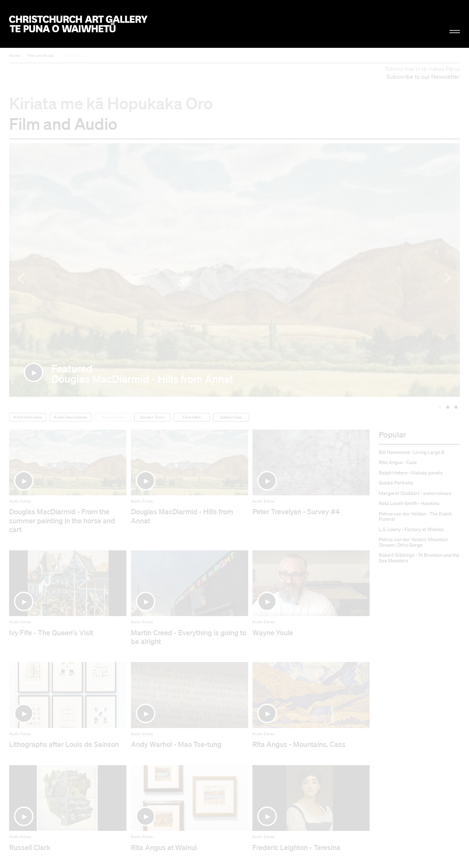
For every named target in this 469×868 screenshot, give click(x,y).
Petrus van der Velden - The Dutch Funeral (415, 516)
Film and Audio (41, 55)
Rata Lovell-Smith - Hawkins (409, 503)
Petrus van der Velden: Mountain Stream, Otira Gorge (413, 542)
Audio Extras (73, 55)
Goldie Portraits (396, 483)
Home (14, 55)
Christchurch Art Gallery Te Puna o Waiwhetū (78, 24)
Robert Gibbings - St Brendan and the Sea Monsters (419, 558)
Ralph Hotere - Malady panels (411, 473)
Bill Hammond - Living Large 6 (412, 452)
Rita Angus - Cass (398, 462)
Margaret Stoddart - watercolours (415, 493)
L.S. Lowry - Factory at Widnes (411, 529)
